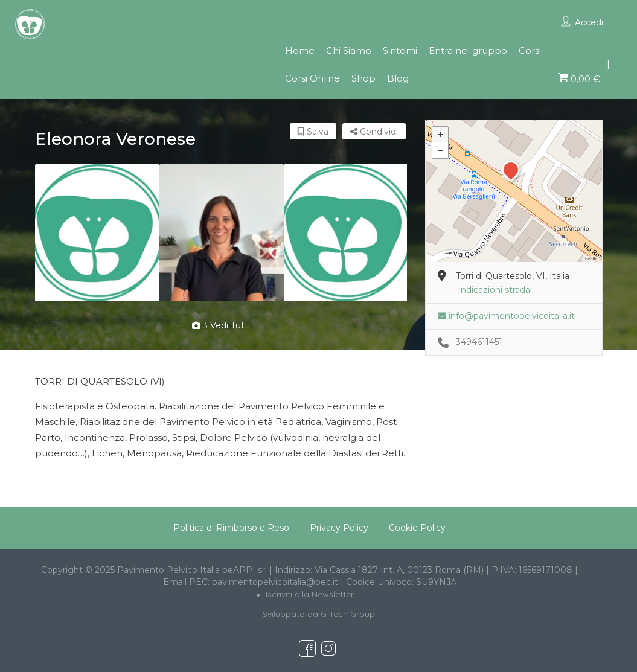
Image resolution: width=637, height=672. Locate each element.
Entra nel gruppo (468, 50)
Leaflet (592, 259)
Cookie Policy (417, 528)
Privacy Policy (339, 528)
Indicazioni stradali (496, 290)
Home (300, 50)
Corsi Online (312, 78)
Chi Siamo (349, 50)
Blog (398, 78)
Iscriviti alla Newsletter (310, 594)
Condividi (374, 132)
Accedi (589, 22)
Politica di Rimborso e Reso (231, 528)
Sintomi (400, 50)
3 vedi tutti (221, 325)
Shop (363, 78)
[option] (97, 233)
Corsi (530, 50)
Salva (313, 132)
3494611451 (479, 342)
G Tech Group (348, 614)
